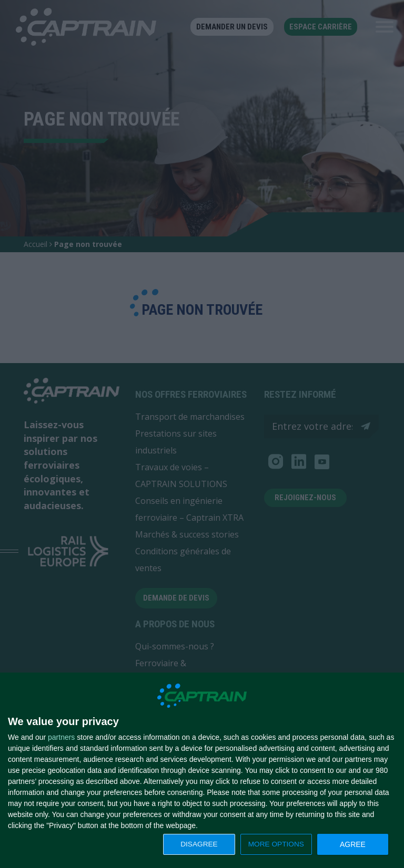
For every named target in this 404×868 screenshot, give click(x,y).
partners (61, 737)
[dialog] (202, 771)
